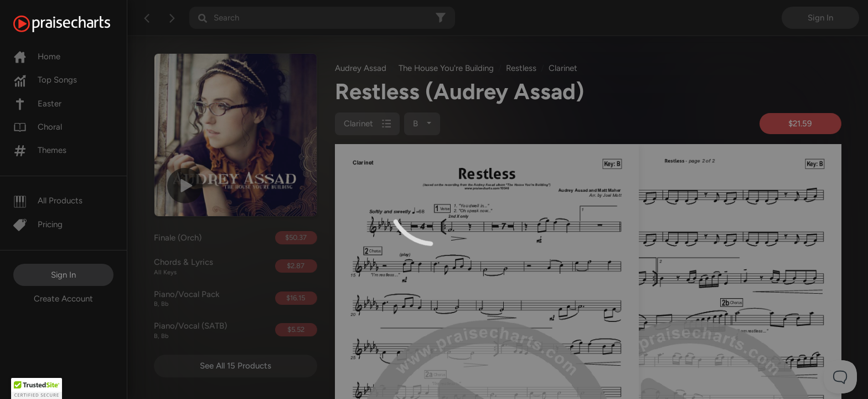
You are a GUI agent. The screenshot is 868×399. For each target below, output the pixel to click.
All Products (48, 201)
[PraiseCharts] (76, 24)
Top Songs (45, 80)
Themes (40, 150)
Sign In (63, 275)
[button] (37, 388)
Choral (38, 127)
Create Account (63, 299)
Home (37, 57)
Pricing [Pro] (38, 224)
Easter (37, 104)
